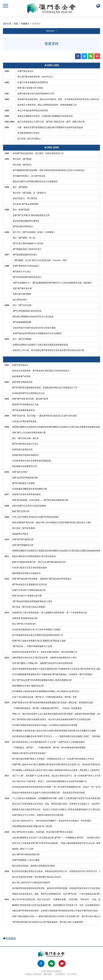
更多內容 (52, 31)
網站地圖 (48, 974)
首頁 (16, 24)
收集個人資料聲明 (33, 974)
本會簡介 (25, 24)
